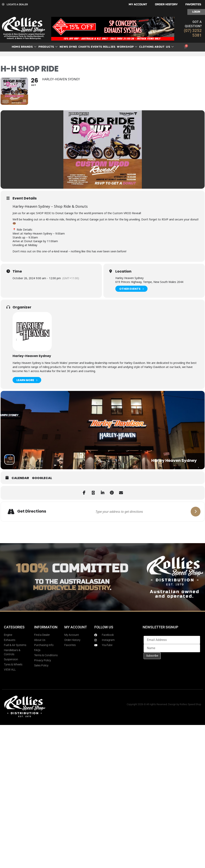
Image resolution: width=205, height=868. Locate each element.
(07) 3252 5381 (193, 33)
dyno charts (80, 47)
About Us (164, 47)
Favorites (193, 4)
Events (97, 47)
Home (16, 47)
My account (138, 4)
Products (48, 47)
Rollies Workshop (120, 47)
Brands (29, 47)
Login (196, 12)
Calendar (20, 478)
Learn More (27, 380)
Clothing (147, 47)
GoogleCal (42, 478)
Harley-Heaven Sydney (32, 356)
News (64, 47)
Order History (166, 4)
